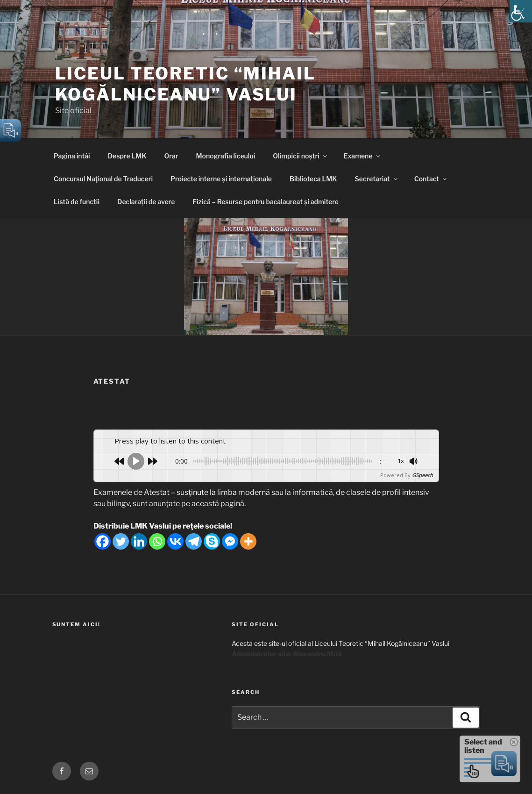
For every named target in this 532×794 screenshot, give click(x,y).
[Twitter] (121, 541)
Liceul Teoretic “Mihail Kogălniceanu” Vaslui (185, 84)
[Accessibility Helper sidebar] (521, 11)
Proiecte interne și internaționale (221, 179)
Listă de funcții (77, 202)
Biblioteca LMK (313, 179)
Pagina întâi (72, 156)
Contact (431, 179)
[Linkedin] (139, 541)
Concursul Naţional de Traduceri (103, 179)
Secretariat (377, 179)
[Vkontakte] (175, 541)
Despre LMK (127, 156)
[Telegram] (194, 541)
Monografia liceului (226, 156)
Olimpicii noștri (301, 156)
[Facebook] (103, 541)
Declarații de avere (146, 202)
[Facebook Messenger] (230, 541)
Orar (171, 156)
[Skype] (212, 541)
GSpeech (422, 475)
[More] (248, 541)
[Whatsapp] (157, 541)
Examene (363, 156)
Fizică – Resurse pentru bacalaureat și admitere (266, 202)
